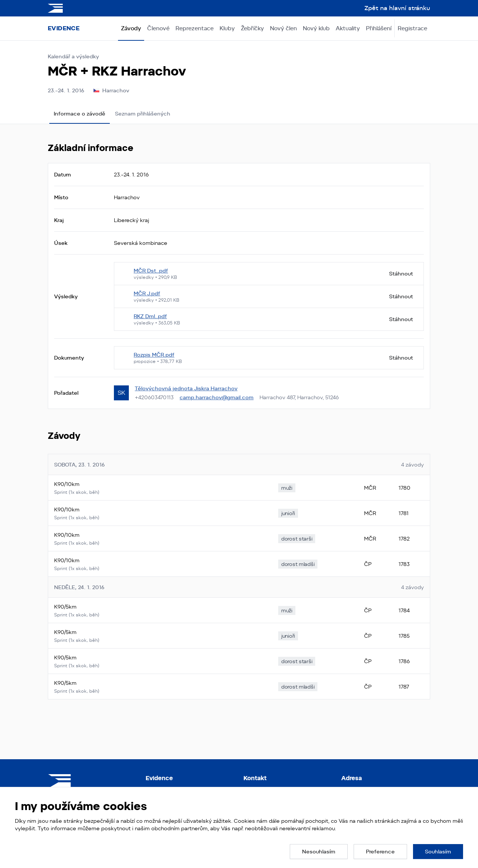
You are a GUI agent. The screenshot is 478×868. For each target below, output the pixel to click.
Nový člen (283, 28)
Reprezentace (195, 28)
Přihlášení (379, 28)
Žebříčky (252, 28)
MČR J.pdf (147, 293)
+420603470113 (154, 397)
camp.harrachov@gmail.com (217, 397)
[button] (319, 852)
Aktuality (348, 28)
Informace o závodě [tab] (80, 114)
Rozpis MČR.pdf (154, 355)
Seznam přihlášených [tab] (143, 114)
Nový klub (316, 28)
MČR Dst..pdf (151, 271)
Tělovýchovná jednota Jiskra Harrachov (186, 388)
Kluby (227, 28)
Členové (158, 28)
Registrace (412, 28)
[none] (287, 488)
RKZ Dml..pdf (150, 316)
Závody (131, 28)
